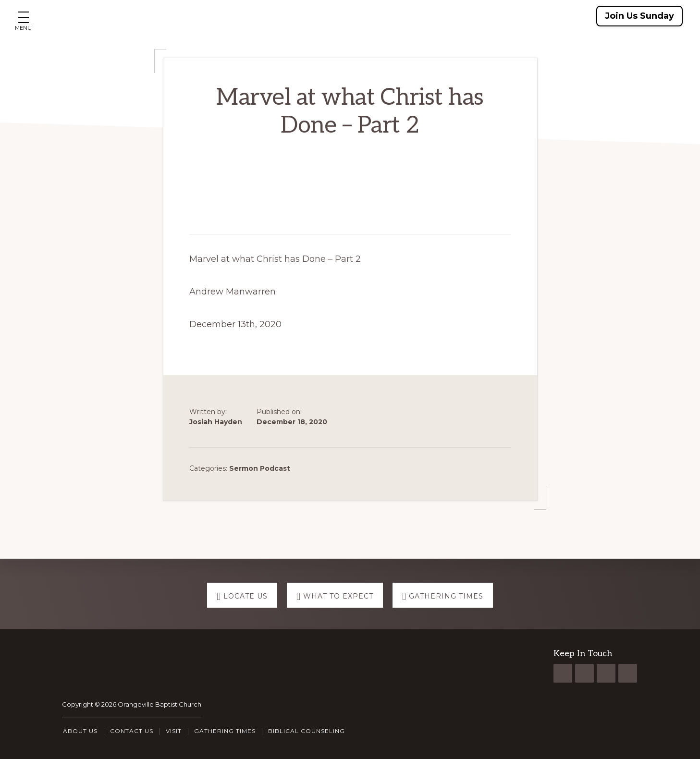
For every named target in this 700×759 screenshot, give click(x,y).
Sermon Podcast (260, 468)
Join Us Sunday (639, 16)
